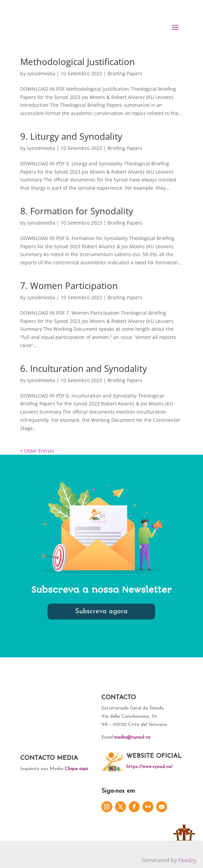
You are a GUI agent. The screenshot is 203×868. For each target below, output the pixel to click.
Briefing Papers (125, 73)
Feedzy (187, 860)
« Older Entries (37, 451)
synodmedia (41, 73)
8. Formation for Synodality (77, 211)
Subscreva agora (101, 612)
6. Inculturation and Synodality (84, 368)
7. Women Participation (69, 286)
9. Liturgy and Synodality (71, 136)
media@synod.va (132, 737)
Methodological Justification (78, 62)
